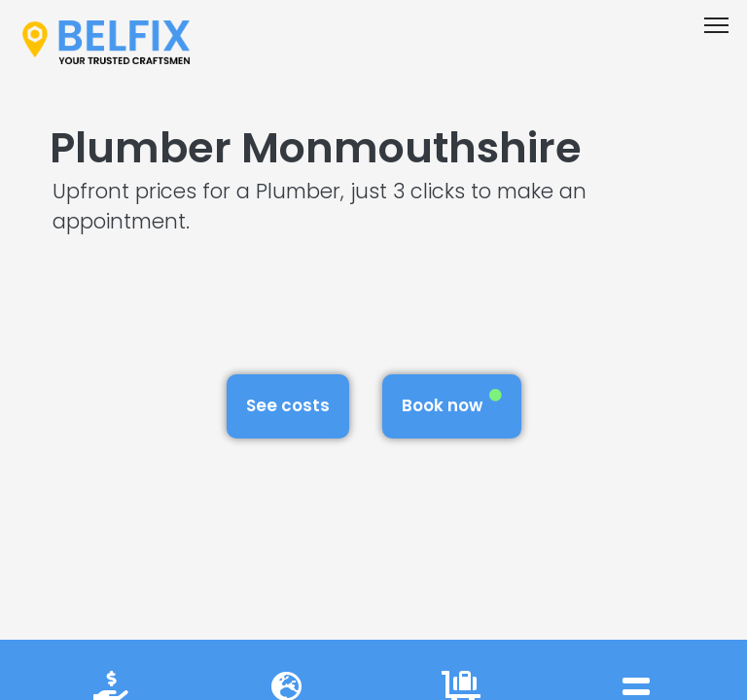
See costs (288, 405)
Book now (452, 403)
